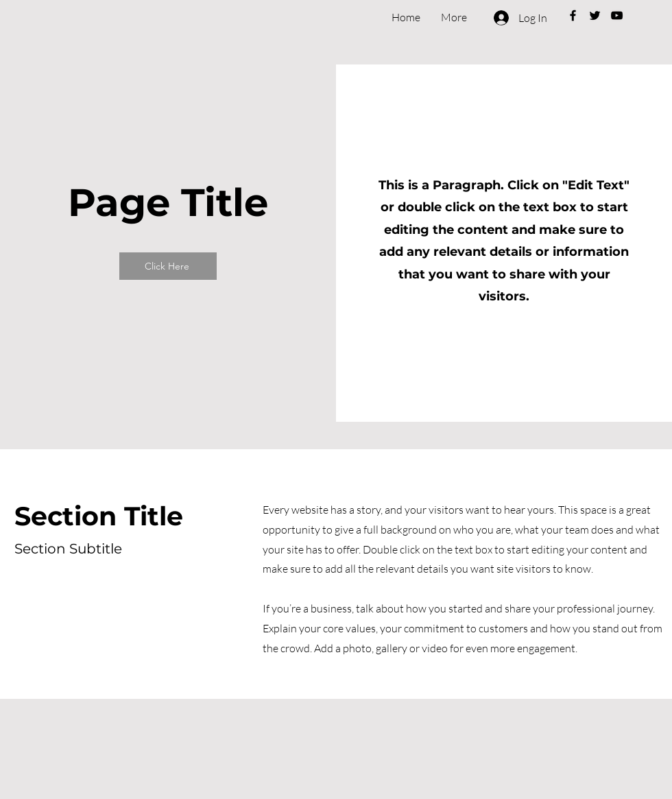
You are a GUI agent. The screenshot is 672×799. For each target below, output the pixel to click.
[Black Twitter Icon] (595, 15)
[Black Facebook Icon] (573, 15)
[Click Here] (168, 266)
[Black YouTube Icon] (617, 15)
